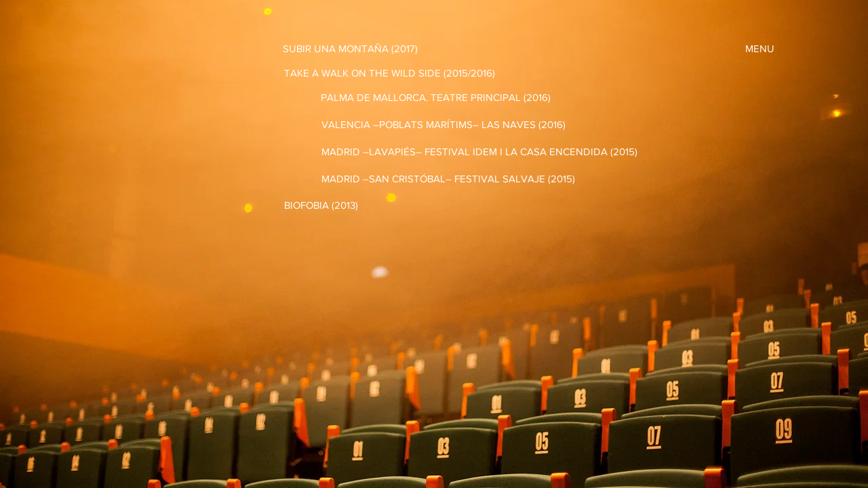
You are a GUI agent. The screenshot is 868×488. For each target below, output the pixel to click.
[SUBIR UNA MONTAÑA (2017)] (350, 48)
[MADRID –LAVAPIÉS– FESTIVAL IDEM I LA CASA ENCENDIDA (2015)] (479, 151)
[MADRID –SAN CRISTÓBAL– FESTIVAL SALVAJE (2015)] (448, 178)
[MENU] (760, 48)
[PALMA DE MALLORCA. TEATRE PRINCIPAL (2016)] (436, 97)
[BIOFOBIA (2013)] (321, 205)
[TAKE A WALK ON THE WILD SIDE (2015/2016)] (390, 73)
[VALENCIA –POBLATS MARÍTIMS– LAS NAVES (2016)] (443, 124)
